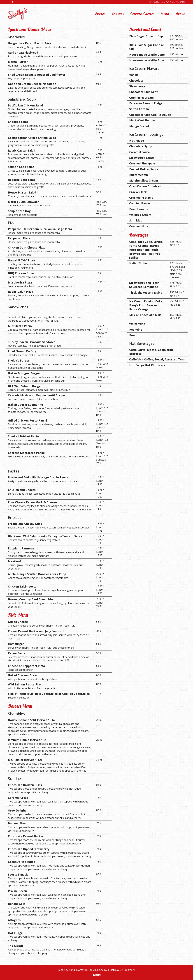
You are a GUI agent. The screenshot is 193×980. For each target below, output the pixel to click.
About (180, 14)
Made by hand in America (73, 970)
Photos (100, 14)
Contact (118, 14)
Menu (165, 14)
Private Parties (142, 14)
